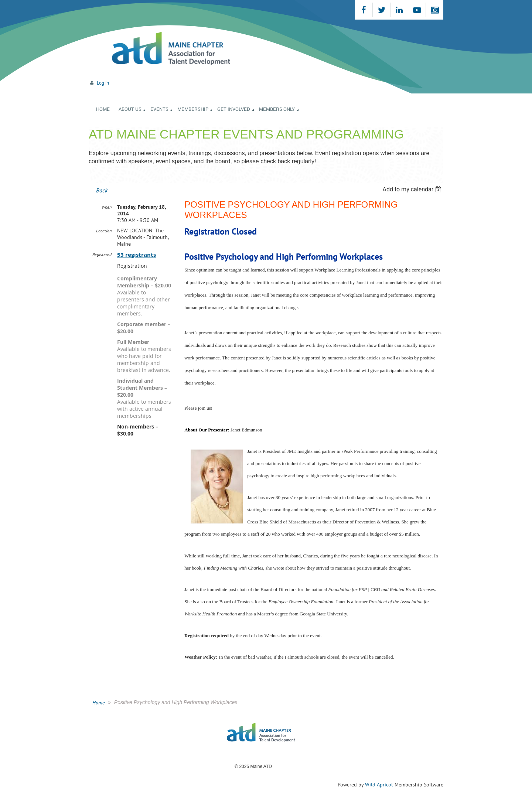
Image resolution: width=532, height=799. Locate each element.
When (107, 207)
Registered (102, 254)
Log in (103, 83)
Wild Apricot (379, 785)
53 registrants (137, 255)
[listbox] (413, 189)
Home (98, 703)
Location (104, 231)
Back (102, 190)
